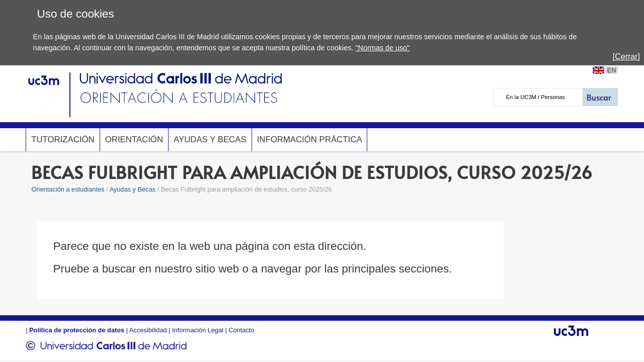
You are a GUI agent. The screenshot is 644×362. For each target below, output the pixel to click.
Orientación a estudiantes (68, 189)
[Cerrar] (626, 57)
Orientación (134, 140)
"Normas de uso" (382, 48)
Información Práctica (310, 140)
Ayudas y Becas (210, 140)
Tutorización (63, 140)
